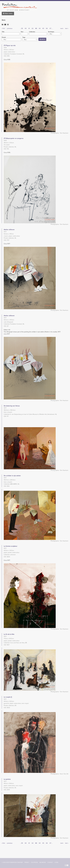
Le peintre (7, 779)
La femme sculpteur (11, 546)
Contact (50, 862)
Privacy (27, 862)
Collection (32, 32)
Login (56, 862)
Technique (51, 32)
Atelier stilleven (9, 230)
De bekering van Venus (12, 406)
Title (3, 32)
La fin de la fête (9, 634)
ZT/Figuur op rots (10, 45)
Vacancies (43, 862)
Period (4, 37)
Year (22, 32)
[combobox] (55, 34)
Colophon (34, 862)
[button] (8, 14)
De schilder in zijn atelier (12, 476)
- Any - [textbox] (51, 34)
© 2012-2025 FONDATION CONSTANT (12, 862)
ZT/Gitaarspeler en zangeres (14, 138)
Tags (24, 37)
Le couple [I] (8, 697)
